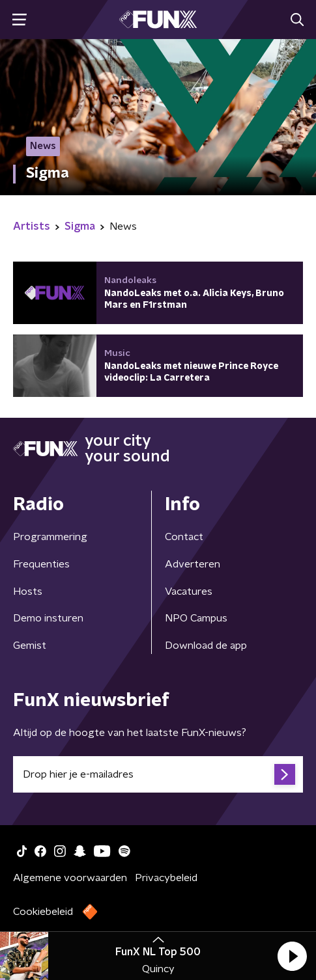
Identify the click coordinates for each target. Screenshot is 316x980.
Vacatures (189, 592)
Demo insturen (48, 618)
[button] (292, 956)
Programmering (50, 537)
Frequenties (41, 564)
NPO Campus (196, 618)
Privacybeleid (166, 878)
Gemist (30, 646)
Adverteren (193, 564)
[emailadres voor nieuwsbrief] (158, 774)
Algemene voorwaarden (70, 878)
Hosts (28, 592)
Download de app (206, 646)
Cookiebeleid (43, 912)
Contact (184, 537)
